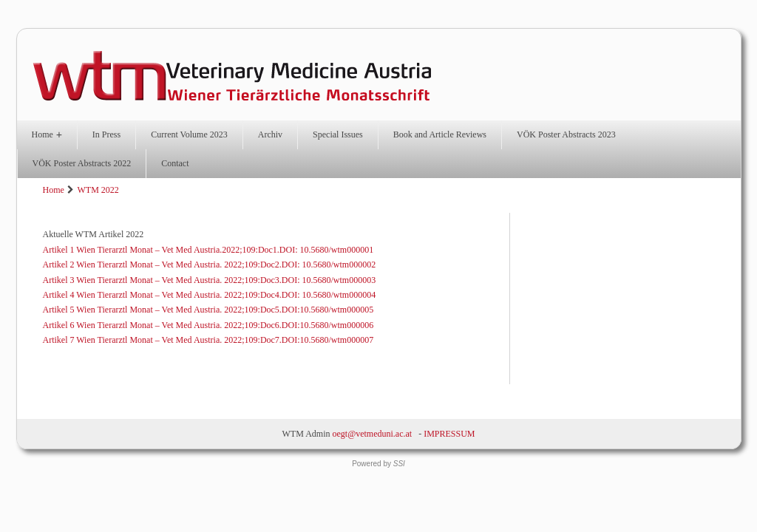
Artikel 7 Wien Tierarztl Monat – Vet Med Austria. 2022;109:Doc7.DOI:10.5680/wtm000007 (208, 340)
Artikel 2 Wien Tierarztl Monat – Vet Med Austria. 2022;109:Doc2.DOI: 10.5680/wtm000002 (210, 265)
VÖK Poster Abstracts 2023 (566, 134)
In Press (106, 134)
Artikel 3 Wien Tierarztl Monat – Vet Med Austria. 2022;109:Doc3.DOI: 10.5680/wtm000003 (210, 280)
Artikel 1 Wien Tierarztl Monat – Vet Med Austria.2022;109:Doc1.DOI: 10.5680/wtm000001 (208, 250)
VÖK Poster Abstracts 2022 (82, 163)
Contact (175, 163)
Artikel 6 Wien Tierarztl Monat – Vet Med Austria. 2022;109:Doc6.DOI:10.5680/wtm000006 (208, 325)
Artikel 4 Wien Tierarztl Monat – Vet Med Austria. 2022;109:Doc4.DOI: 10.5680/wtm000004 (210, 295)
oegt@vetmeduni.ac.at (372, 434)
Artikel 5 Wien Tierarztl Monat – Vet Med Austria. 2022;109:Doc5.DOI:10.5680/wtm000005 (208, 310)
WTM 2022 (98, 190)
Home (47, 135)
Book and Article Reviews (440, 134)
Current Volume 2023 (189, 134)
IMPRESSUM (449, 434)
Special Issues (338, 134)
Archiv (270, 134)
